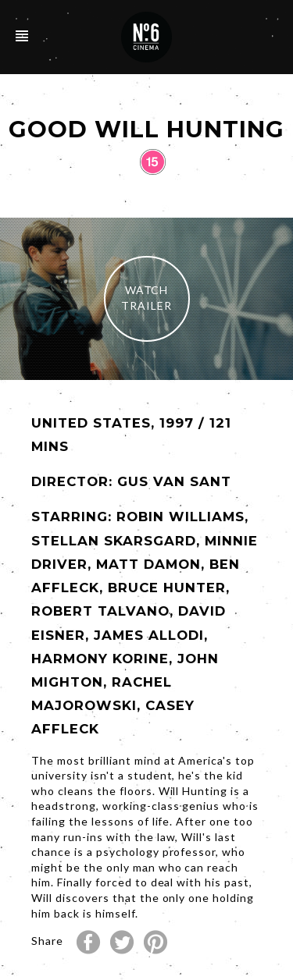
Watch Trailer (146, 298)
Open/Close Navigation (22, 36)
